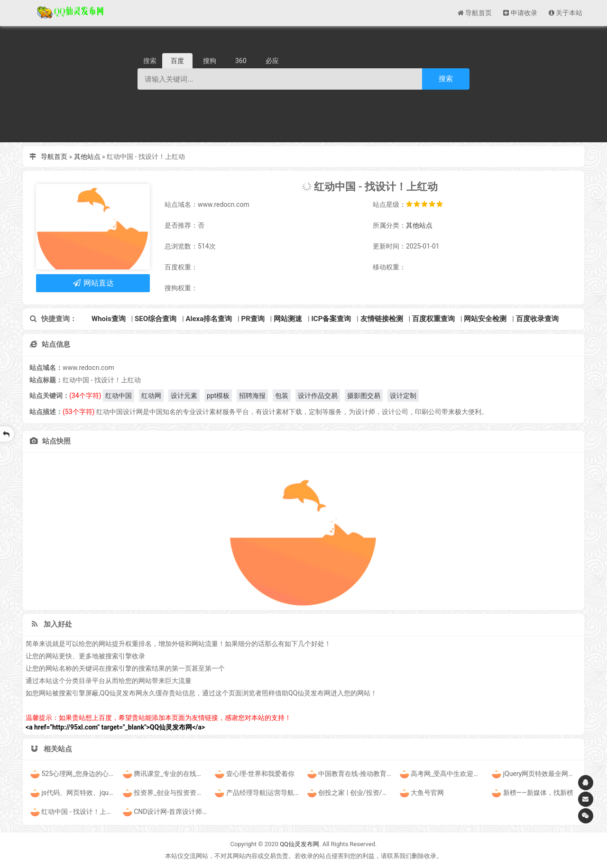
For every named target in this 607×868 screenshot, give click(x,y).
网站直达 (93, 283)
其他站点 (87, 157)
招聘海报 (252, 396)
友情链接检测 (382, 319)
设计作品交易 (318, 396)
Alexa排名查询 (209, 319)
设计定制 (403, 396)
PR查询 (253, 319)
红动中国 (119, 396)
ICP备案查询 (331, 319)
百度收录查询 (537, 319)
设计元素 (184, 396)
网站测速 (288, 319)
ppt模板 (218, 396)
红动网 (151, 396)
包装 (282, 396)
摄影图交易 (364, 396)
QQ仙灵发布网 (299, 844)
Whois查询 (109, 319)
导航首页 (54, 157)
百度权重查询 (433, 319)
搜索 (446, 78)
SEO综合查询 (156, 319)
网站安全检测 (485, 319)
